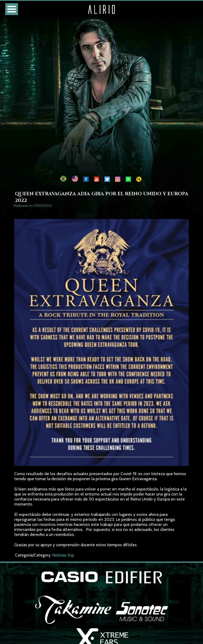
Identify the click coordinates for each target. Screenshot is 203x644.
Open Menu (12, 9)
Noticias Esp (65, 555)
